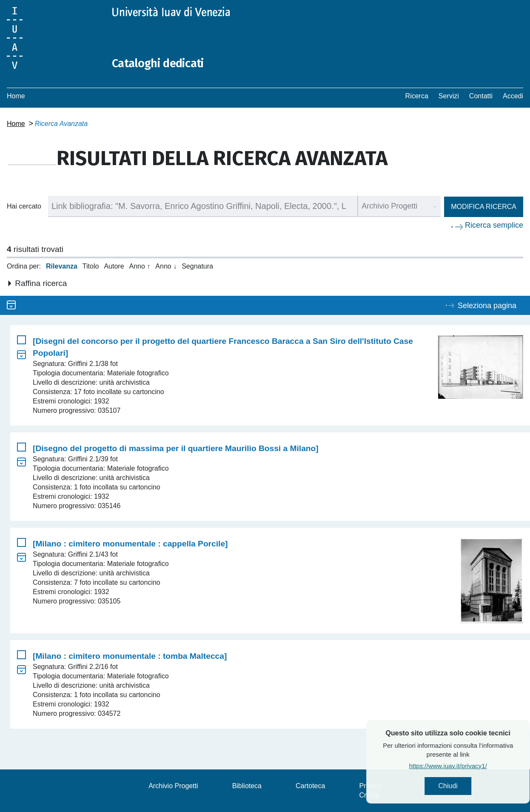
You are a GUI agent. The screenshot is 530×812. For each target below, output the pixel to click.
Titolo (91, 266)
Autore (114, 266)
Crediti (369, 795)
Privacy (370, 786)
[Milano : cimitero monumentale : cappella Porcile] (130, 544)
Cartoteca (310, 786)
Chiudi (466, 787)
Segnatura (197, 266)
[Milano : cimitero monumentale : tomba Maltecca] (130, 656)
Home (16, 96)
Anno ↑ (140, 266)
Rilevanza (62, 266)
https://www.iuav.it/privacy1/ (466, 767)
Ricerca (417, 96)
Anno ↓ (166, 266)
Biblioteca (247, 786)
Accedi (513, 96)
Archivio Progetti (173, 786)
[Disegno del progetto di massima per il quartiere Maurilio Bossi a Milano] (176, 448)
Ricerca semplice (494, 225)
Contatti (481, 96)
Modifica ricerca (484, 207)
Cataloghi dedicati (163, 63)
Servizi (449, 96)
